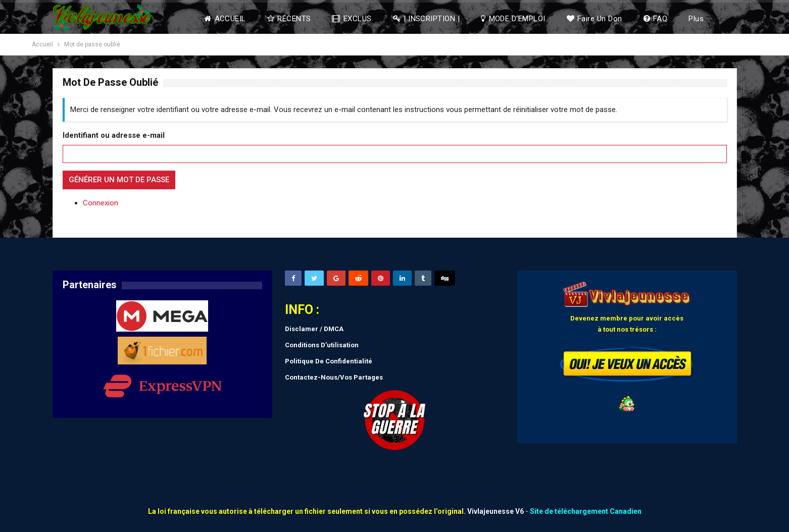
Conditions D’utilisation (322, 345)
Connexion (101, 203)
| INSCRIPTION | (426, 19)
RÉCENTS (289, 19)
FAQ (656, 19)
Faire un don (595, 19)
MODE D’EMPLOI (513, 19)
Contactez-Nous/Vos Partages (334, 377)
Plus (696, 19)
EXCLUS (352, 19)
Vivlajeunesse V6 (496, 511)
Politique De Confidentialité (329, 361)
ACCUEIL (225, 19)
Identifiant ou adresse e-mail (114, 135)
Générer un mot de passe (119, 180)
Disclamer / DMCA (314, 329)
